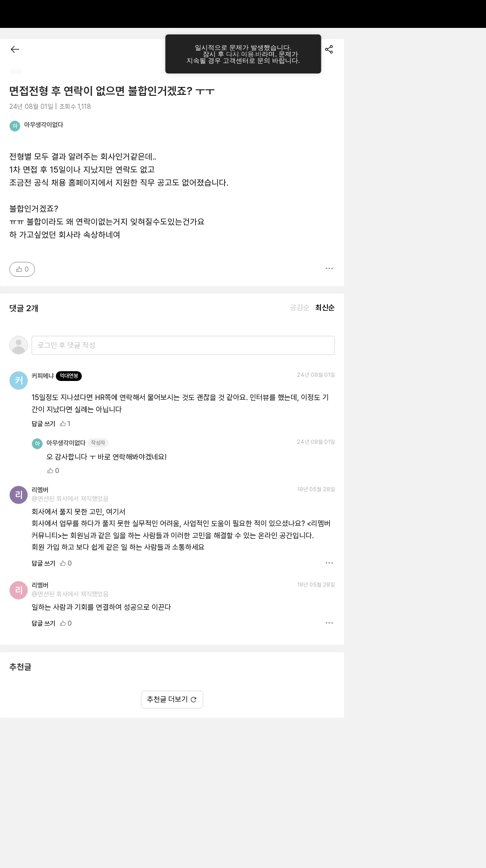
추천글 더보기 (172, 699)
